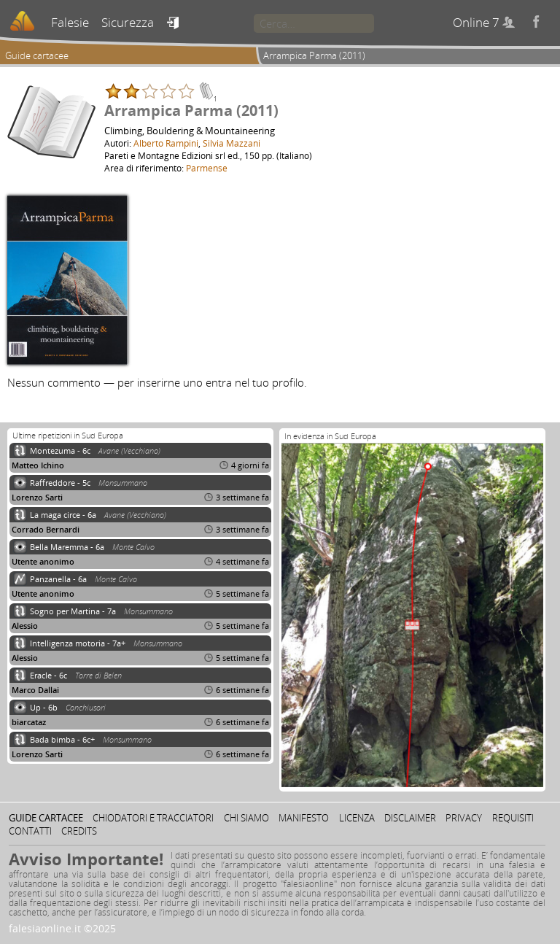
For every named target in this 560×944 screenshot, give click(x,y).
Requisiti (513, 818)
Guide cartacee (37, 55)
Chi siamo (246, 818)
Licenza (357, 818)
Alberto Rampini (166, 143)
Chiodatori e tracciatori (153, 818)
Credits (79, 831)
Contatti (30, 831)
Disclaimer (410, 818)
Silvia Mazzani (232, 143)
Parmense (207, 168)
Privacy (464, 818)
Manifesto (304, 818)
